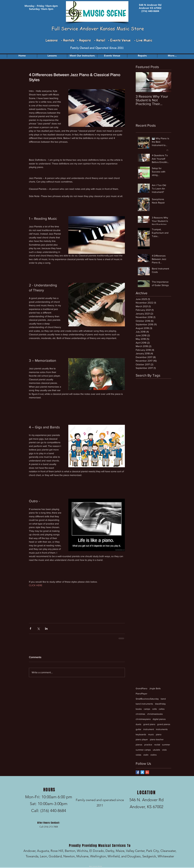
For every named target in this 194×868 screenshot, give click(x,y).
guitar (139, 729)
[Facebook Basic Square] (138, 772)
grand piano (149, 724)
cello (155, 709)
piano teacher (157, 739)
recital (157, 745)
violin (146, 755)
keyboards (141, 734)
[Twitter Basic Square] (142, 772)
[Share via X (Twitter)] (38, 628)
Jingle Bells (155, 688)
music (151, 734)
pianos (139, 745)
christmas (140, 714)
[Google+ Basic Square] (147, 772)
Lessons (52, 40)
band (163, 699)
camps (147, 709)
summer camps (143, 750)
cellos (162, 709)
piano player (142, 739)
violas (139, 755)
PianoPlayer (142, 694)
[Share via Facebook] (30, 628)
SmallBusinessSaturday (147, 699)
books (139, 709)
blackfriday (160, 704)
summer (166, 745)
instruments (162, 729)
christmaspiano (143, 719)
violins (154, 755)
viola (164, 750)
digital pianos (159, 719)
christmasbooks (155, 714)
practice (148, 745)
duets (139, 724)
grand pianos (164, 724)
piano (159, 734)
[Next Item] (166, 82)
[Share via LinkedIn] (46, 628)
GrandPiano (142, 688)
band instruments (144, 704)
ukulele (156, 750)
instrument (149, 729)
